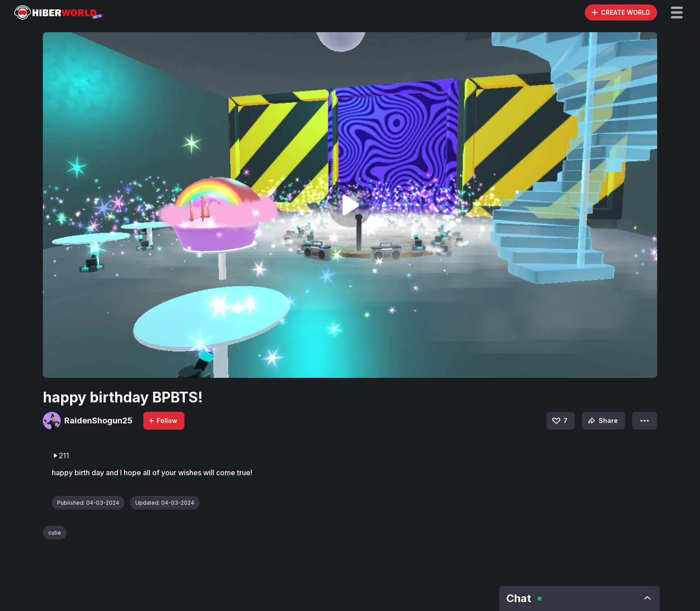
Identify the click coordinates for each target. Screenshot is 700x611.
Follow (162, 421)
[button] (677, 13)
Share (602, 421)
